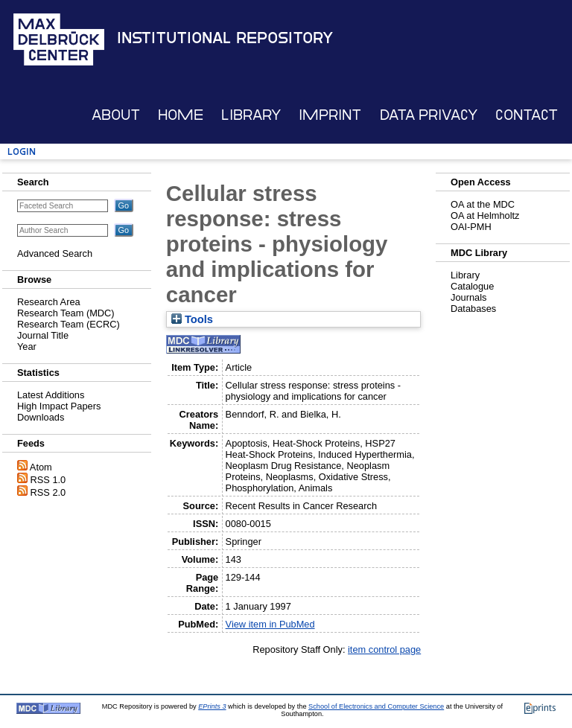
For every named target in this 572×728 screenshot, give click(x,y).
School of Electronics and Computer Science (376, 706)
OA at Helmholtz (485, 215)
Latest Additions (51, 395)
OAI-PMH (471, 227)
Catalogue (472, 286)
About (116, 115)
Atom (41, 467)
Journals (468, 297)
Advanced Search (55, 253)
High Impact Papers (59, 406)
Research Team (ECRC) (69, 324)
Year (27, 347)
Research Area (49, 302)
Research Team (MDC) (66, 313)
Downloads (41, 417)
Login (22, 151)
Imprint (330, 115)
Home (181, 115)
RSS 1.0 (48, 480)
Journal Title (43, 335)
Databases (473, 309)
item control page (384, 649)
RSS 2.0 (48, 492)
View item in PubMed (270, 624)
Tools (192, 319)
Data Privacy (429, 115)
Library (251, 115)
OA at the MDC (483, 204)
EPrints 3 (212, 706)
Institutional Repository (225, 38)
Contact (527, 115)
